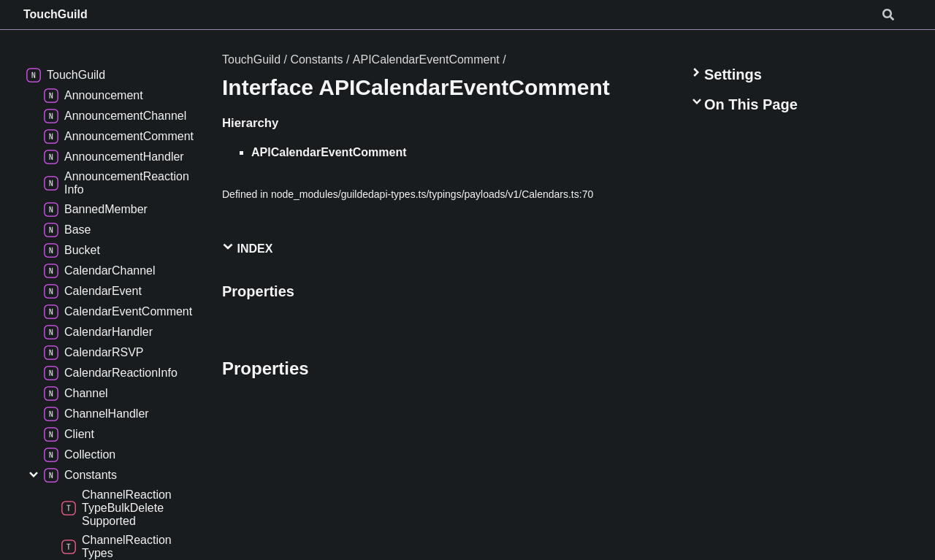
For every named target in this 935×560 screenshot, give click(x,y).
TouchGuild (56, 14)
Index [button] (247, 248)
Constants (316, 60)
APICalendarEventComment (426, 60)
